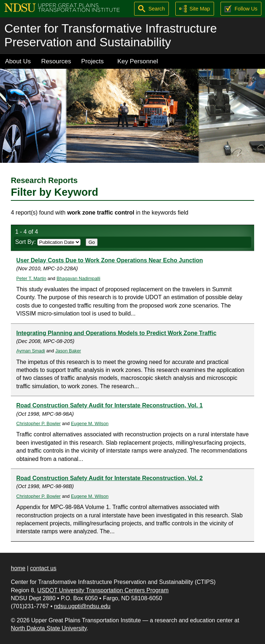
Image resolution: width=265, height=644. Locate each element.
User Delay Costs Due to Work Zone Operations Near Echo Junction (110, 260)
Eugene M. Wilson (90, 423)
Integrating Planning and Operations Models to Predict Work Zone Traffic (116, 333)
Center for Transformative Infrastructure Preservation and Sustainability (111, 35)
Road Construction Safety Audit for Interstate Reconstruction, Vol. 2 (110, 478)
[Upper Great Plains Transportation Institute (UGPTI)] (62, 7)
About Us (18, 61)
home (18, 568)
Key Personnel (138, 61)
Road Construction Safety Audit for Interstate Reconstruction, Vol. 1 (110, 405)
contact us (43, 568)
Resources (56, 61)
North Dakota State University (49, 628)
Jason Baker (68, 351)
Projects (93, 61)
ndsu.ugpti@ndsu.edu (82, 606)
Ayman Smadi (31, 351)
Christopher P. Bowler (39, 423)
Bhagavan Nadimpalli (78, 278)
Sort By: (48, 242)
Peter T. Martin (31, 278)
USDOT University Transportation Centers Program (103, 590)
